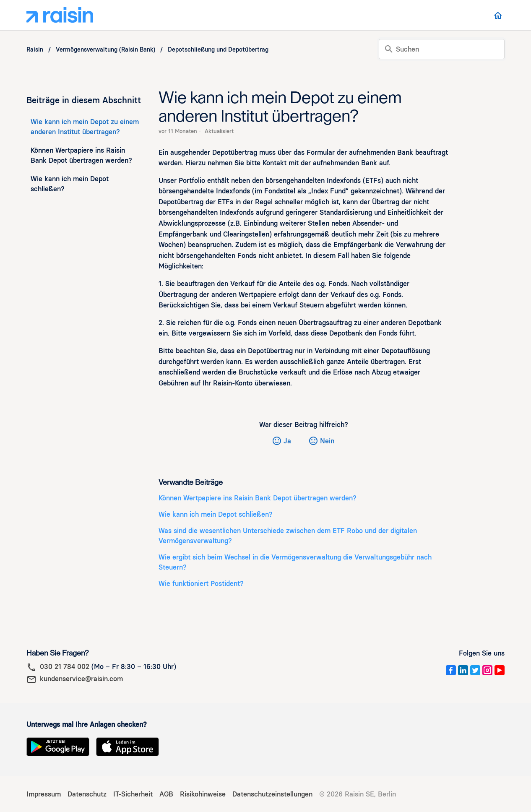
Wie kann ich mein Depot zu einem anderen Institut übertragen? (85, 127)
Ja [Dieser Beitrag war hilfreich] (287, 441)
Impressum (44, 794)
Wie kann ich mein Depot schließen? (70, 184)
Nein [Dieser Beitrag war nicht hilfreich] (327, 441)
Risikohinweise (203, 794)
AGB (166, 794)
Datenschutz (87, 794)
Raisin (35, 50)
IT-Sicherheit (133, 794)
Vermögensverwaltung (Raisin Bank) (105, 50)
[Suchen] (442, 49)
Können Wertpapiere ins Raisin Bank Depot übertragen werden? (81, 155)
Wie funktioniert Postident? (201, 584)
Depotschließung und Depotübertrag (218, 50)
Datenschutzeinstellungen (272, 794)
